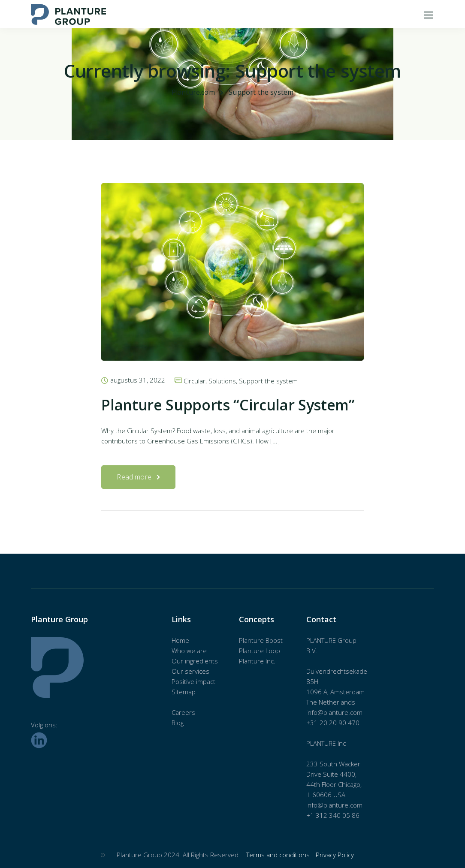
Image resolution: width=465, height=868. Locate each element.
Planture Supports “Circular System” (228, 405)
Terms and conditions (279, 855)
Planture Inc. (257, 661)
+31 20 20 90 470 (333, 723)
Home (180, 640)
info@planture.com (334, 712)
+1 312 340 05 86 (333, 815)
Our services (190, 671)
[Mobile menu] (429, 15)
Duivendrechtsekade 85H (337, 676)
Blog (178, 723)
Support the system (268, 381)
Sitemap (184, 692)
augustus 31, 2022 (138, 380)
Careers (183, 712)
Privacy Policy (335, 855)
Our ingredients (195, 661)
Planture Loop (260, 651)
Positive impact (193, 681)
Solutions (222, 381)
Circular (195, 381)
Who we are (189, 651)
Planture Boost (261, 640)
